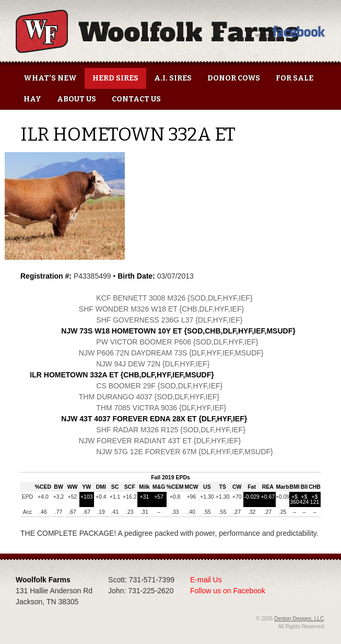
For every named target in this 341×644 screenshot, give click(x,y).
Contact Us (136, 99)
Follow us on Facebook (228, 591)
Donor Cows (234, 78)
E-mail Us (206, 580)
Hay (32, 99)
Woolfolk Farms (157, 31)
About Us (77, 99)
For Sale (295, 78)
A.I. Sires (173, 78)
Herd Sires (115, 78)
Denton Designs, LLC (299, 619)
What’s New (50, 78)
